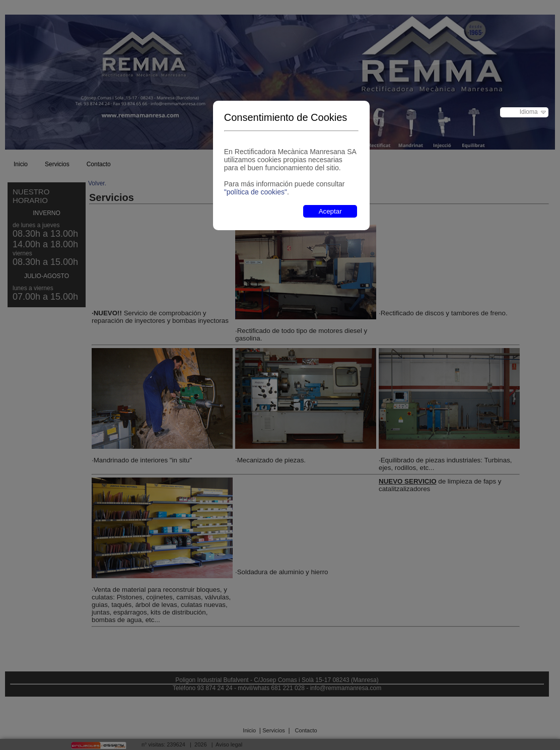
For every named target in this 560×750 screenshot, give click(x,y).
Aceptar (330, 211)
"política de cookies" (256, 192)
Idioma (529, 112)
